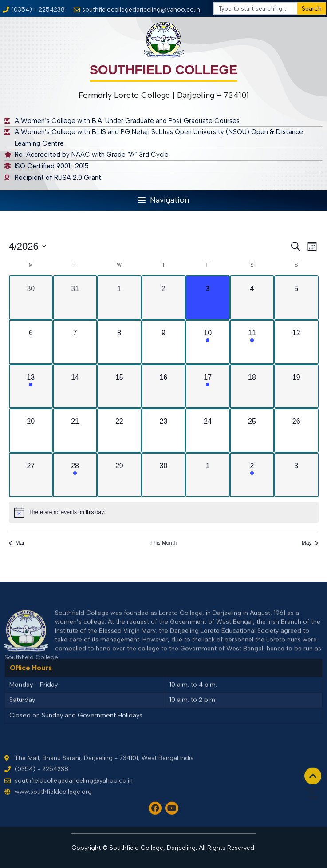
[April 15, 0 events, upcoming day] (119, 386)
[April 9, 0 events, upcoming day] (164, 342)
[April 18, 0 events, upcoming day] (252, 386)
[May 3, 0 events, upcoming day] (296, 475)
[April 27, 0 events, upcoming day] (31, 475)
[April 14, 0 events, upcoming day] (75, 386)
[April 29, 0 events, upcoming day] (119, 475)
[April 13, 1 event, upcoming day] (31, 386)
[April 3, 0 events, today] (208, 298)
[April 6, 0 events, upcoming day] (31, 342)
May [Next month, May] (310, 543)
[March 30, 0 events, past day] (31, 298)
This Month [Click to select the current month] (163, 543)
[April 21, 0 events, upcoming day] (75, 430)
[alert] (164, 512)
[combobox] (255, 8)
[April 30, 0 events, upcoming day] (164, 475)
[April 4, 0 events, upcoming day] (252, 298)
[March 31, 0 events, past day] (75, 298)
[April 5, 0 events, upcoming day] (296, 298)
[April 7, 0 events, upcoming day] (75, 342)
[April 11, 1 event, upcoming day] (252, 342)
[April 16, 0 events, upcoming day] (164, 386)
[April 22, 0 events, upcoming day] (119, 430)
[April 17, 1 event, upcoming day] (208, 386)
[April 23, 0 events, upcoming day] (164, 430)
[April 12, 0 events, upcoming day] (296, 342)
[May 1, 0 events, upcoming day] (208, 475)
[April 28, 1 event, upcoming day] (75, 475)
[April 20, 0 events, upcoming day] (31, 430)
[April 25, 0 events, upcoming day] (252, 430)
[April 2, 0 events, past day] (164, 298)
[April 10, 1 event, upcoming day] (208, 342)
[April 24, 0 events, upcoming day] (208, 430)
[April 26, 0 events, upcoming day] (296, 430)
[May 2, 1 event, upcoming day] (252, 475)
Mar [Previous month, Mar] (17, 543)
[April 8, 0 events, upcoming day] (119, 342)
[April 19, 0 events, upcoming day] (296, 386)
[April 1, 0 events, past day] (119, 298)
